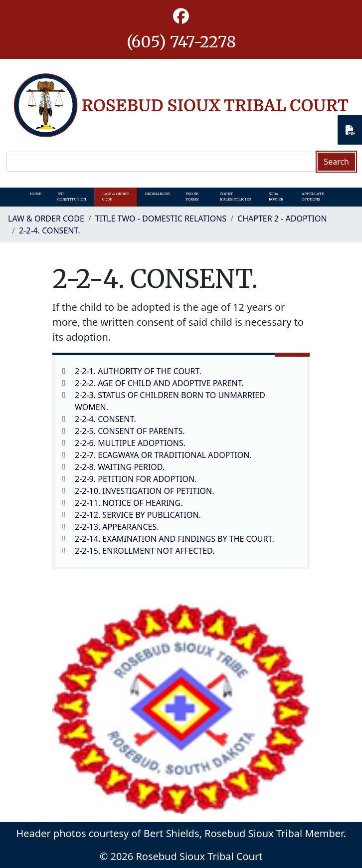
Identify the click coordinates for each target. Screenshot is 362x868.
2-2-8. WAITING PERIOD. (120, 467)
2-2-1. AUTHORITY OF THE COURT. (138, 371)
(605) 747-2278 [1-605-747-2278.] (181, 42)
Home (36, 194)
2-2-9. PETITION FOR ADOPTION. (136, 479)
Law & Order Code (115, 197)
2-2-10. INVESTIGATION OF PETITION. (145, 491)
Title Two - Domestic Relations (161, 218)
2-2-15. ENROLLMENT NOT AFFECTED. (145, 551)
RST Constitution (72, 197)
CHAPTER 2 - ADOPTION (282, 218)
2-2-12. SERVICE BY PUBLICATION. (138, 515)
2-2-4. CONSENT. (50, 230)
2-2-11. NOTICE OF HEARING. (129, 503)
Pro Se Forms (192, 197)
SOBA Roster (276, 197)
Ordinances (157, 194)
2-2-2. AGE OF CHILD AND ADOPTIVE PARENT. (159, 383)
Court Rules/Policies (235, 197)
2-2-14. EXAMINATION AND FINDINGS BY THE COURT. (175, 539)
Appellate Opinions (313, 197)
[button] (181, 17)
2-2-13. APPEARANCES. (117, 527)
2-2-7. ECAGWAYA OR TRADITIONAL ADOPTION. (163, 455)
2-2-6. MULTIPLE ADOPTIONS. (130, 443)
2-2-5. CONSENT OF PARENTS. (130, 431)
